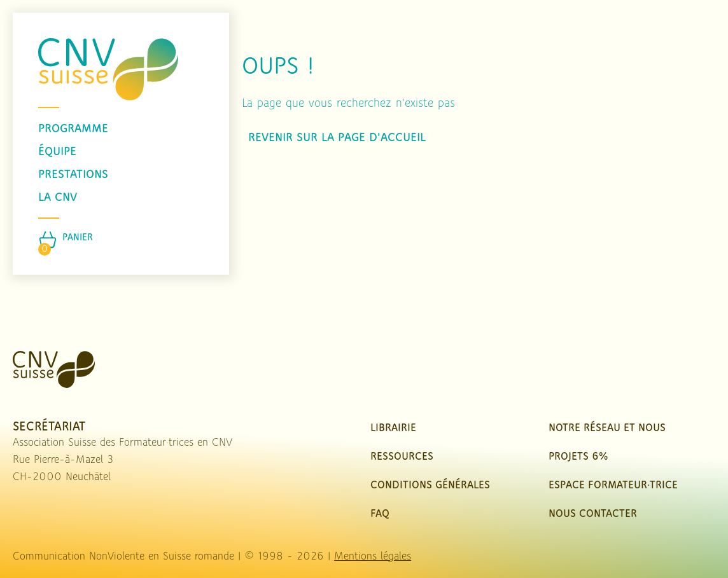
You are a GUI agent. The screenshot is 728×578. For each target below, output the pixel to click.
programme (73, 129)
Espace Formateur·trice (613, 485)
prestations (73, 175)
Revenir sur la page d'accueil (337, 138)
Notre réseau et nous (607, 428)
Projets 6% (578, 457)
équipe (57, 152)
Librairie (393, 428)
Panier (78, 238)
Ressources (402, 457)
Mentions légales (373, 557)
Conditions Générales (430, 485)
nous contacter (593, 514)
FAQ (380, 514)
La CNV (58, 198)
